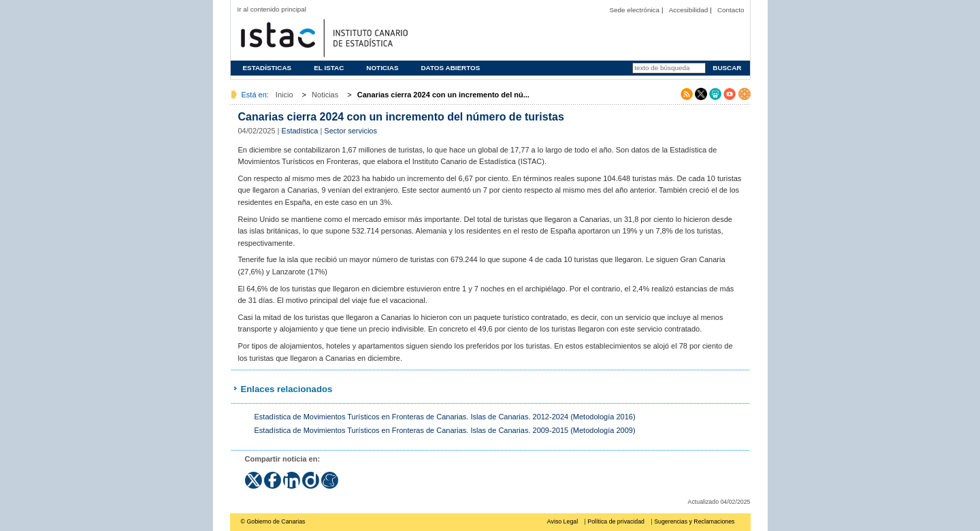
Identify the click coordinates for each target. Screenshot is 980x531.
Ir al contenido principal (272, 9)
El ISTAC (329, 68)
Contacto (731, 10)
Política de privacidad (616, 521)
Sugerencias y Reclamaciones (694, 521)
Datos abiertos (450, 68)
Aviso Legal (562, 521)
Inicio (284, 95)
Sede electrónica (634, 10)
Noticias (382, 68)
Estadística (300, 131)
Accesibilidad (689, 10)
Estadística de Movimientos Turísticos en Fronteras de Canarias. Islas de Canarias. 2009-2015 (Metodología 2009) (445, 430)
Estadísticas (267, 68)
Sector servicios (350, 131)
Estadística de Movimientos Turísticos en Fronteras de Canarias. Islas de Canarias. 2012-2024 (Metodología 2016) (445, 417)
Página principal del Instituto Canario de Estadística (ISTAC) (323, 36)
